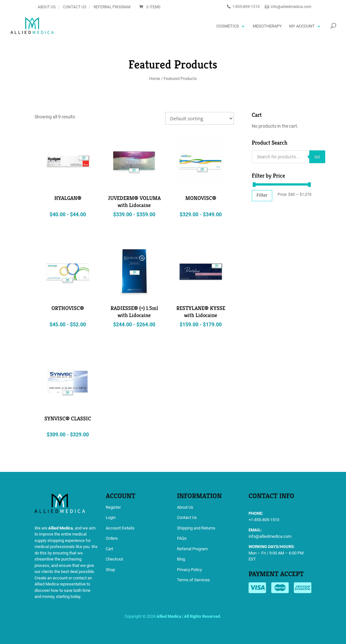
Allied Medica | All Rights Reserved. (189, 616)
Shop (110, 570)
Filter (262, 195)
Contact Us (75, 7)
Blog (181, 559)
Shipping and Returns (196, 528)
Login (111, 517)
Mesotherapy (267, 26)
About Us (47, 7)
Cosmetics (228, 26)
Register (113, 507)
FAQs (182, 538)
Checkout (114, 559)
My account (302, 26)
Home (155, 79)
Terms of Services (193, 580)
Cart (109, 549)
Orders (112, 538)
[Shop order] (200, 118)
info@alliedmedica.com (270, 536)
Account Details (120, 528)
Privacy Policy (189, 570)
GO (317, 157)
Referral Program (112, 7)
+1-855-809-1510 (264, 520)
